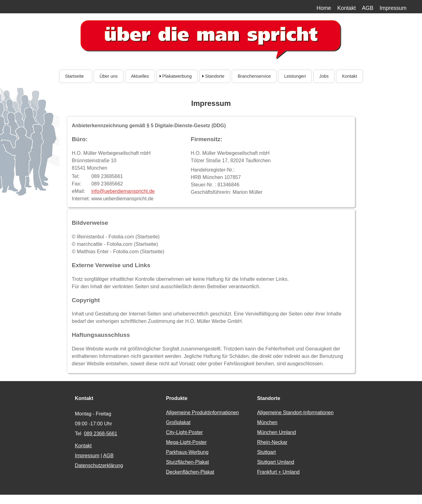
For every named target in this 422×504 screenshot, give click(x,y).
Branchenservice (254, 76)
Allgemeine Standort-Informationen (295, 413)
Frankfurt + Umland (278, 472)
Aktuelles (140, 76)
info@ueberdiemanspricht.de (123, 191)
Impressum (393, 8)
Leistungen (295, 76)
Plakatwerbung (177, 76)
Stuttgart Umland (276, 462)
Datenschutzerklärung (99, 465)
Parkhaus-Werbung (187, 452)
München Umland (276, 432)
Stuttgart (266, 452)
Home (324, 8)
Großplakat (178, 422)
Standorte (215, 76)
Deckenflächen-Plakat (190, 472)
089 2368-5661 (101, 434)
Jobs (324, 76)
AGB (368, 8)
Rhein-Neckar (272, 442)
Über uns (109, 76)
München (267, 422)
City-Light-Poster (184, 432)
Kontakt (347, 8)
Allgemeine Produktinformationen (202, 413)
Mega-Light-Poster (186, 442)
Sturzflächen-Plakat (187, 462)
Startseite (76, 76)
